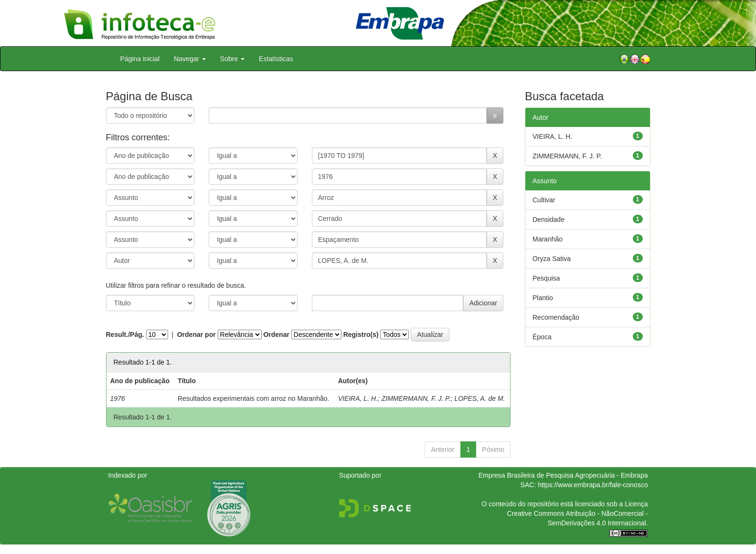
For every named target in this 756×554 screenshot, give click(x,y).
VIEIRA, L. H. (358, 398)
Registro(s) (361, 334)
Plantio (543, 298)
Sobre (232, 59)
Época (542, 337)
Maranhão (548, 239)
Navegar (190, 59)
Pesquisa (546, 278)
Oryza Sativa (552, 259)
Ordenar (276, 334)
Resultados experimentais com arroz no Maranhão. (254, 398)
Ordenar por (197, 334)
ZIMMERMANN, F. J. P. (416, 398)
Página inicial (140, 59)
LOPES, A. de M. (479, 398)
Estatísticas (276, 59)
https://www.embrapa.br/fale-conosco (593, 485)
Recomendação (556, 317)
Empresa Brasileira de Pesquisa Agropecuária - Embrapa (563, 475)
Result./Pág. (125, 334)
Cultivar (544, 200)
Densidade (548, 220)
